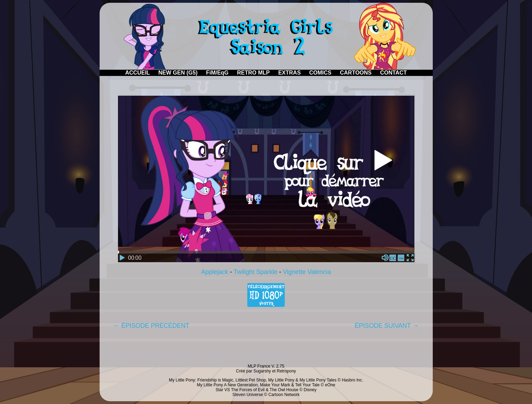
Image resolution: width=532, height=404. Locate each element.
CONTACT (393, 73)
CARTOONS (356, 73)
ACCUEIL (138, 73)
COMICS (320, 73)
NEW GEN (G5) (178, 73)
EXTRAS (290, 73)
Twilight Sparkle (255, 272)
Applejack (214, 272)
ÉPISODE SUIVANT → (387, 326)
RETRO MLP (253, 73)
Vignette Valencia (307, 272)
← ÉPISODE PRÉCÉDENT (151, 326)
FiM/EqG (217, 73)
